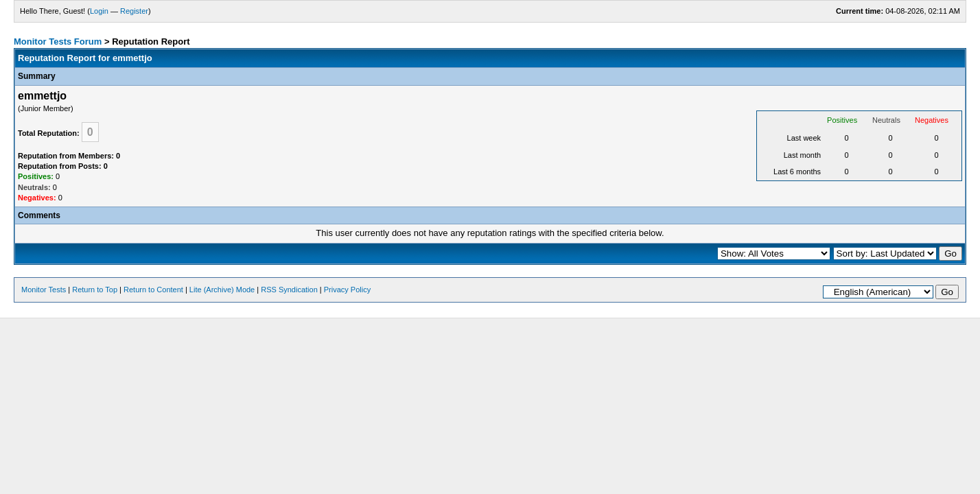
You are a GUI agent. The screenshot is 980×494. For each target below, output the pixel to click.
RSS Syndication (289, 290)
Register (134, 11)
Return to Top (95, 290)
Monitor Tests (44, 290)
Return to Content (153, 290)
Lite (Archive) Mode (222, 290)
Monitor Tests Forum (58, 42)
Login (99, 11)
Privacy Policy (347, 290)
